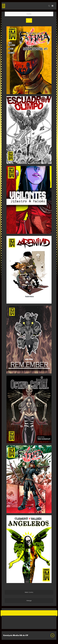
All (29, 20)
